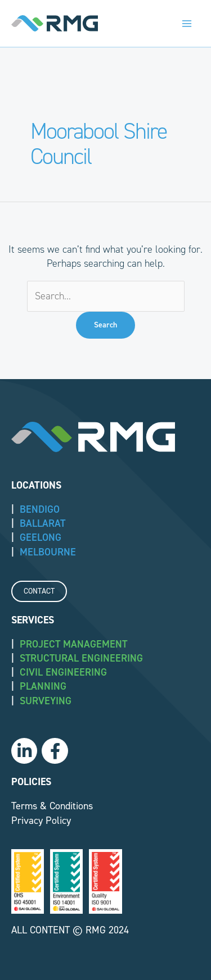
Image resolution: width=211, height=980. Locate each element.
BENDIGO (40, 509)
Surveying (46, 701)
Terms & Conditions (52, 806)
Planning (43, 686)
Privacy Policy (41, 821)
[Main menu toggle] (187, 23)
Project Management (73, 644)
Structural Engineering (81, 658)
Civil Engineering (63, 672)
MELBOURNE (48, 552)
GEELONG (41, 537)
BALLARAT (42, 523)
